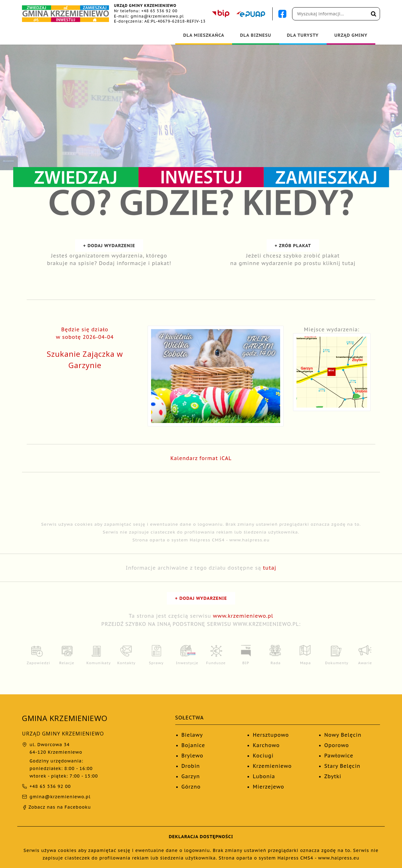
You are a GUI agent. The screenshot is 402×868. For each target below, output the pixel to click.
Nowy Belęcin (343, 735)
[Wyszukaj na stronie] (374, 14)
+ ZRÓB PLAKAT (293, 246)
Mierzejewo (269, 787)
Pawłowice (339, 756)
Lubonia (264, 776)
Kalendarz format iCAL (201, 458)
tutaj (270, 568)
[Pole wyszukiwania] (336, 14)
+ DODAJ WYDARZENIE (109, 246)
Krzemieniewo (272, 766)
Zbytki (333, 776)
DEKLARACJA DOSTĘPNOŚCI (201, 837)
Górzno (191, 787)
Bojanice (193, 745)
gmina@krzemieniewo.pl (157, 16)
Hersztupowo (271, 735)
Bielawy (192, 735)
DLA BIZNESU (255, 35)
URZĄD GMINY (351, 35)
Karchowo (266, 745)
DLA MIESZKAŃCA (204, 35)
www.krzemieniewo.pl (243, 616)
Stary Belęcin (342, 766)
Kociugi (263, 756)
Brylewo (193, 756)
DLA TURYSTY (303, 35)
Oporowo (337, 745)
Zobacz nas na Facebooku (56, 807)
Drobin (191, 766)
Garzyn (191, 776)
